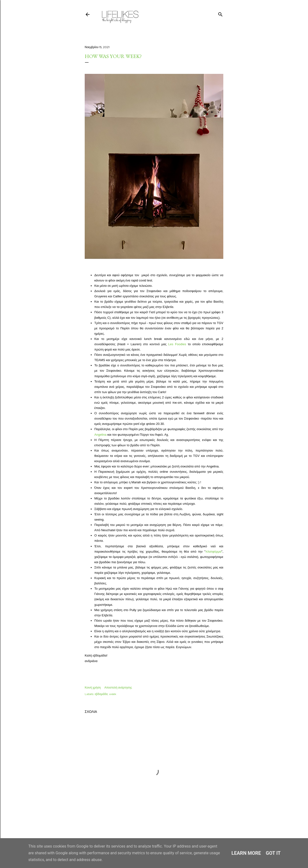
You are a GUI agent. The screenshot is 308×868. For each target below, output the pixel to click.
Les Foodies (177, 344)
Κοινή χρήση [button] (93, 687)
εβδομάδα (101, 694)
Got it (273, 853)
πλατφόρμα (213, 552)
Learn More (246, 853)
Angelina (100, 435)
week (113, 694)
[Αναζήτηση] (220, 13)
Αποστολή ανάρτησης (118, 687)
